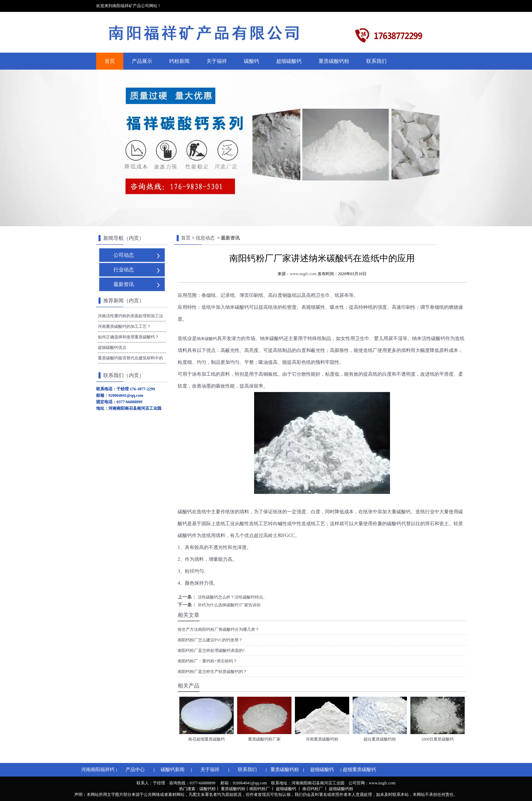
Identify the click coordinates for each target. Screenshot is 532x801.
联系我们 (376, 61)
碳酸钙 (252, 61)
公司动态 (124, 255)
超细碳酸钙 (289, 61)
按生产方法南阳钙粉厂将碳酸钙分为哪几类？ (218, 629)
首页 (110, 61)
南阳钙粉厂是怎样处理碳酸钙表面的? (211, 651)
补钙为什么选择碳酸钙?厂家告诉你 (229, 605)
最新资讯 (124, 284)
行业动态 (124, 270)
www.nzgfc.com (303, 274)
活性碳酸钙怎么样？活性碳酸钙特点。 (232, 597)
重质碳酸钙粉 (334, 61)
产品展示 (142, 61)
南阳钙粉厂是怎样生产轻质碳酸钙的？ (212, 672)
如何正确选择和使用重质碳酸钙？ (128, 337)
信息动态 (205, 238)
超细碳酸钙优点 (112, 348)
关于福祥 (217, 61)
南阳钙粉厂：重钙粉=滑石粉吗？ (207, 661)
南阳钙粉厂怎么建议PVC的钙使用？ (210, 640)
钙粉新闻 (179, 61)
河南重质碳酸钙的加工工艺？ (124, 326)
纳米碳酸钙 (207, 339)
